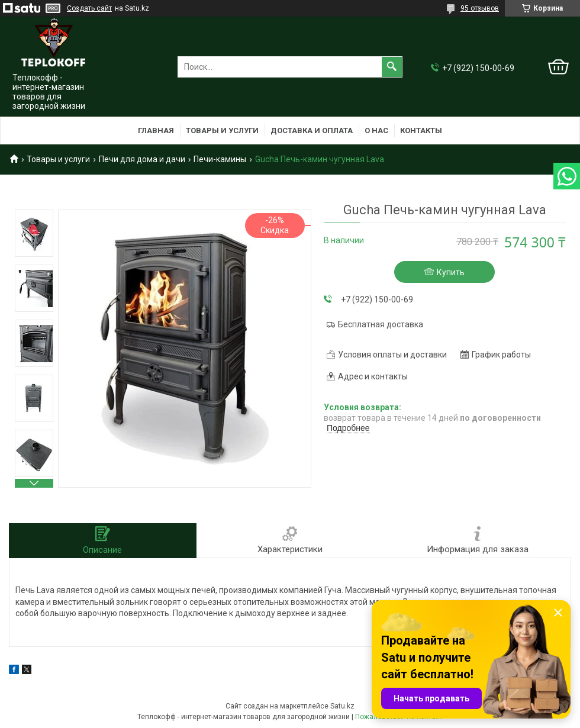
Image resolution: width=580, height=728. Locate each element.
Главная (156, 131)
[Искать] (392, 67)
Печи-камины (220, 159)
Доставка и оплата (312, 131)
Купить (451, 272)
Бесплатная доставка (381, 324)
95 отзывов (480, 8)
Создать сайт (89, 8)
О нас (376, 131)
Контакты (421, 131)
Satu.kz (342, 706)
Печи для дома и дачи (142, 159)
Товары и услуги (222, 131)
